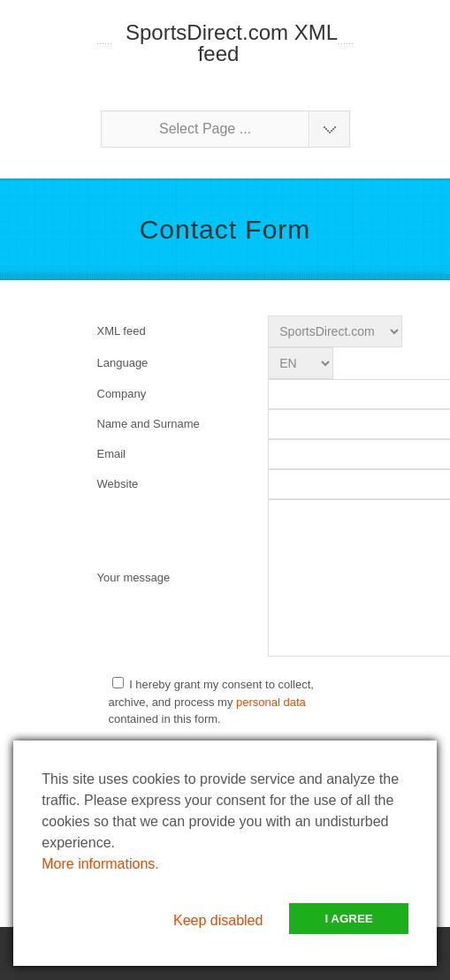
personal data (271, 702)
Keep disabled (218, 920)
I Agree (348, 919)
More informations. (100, 864)
